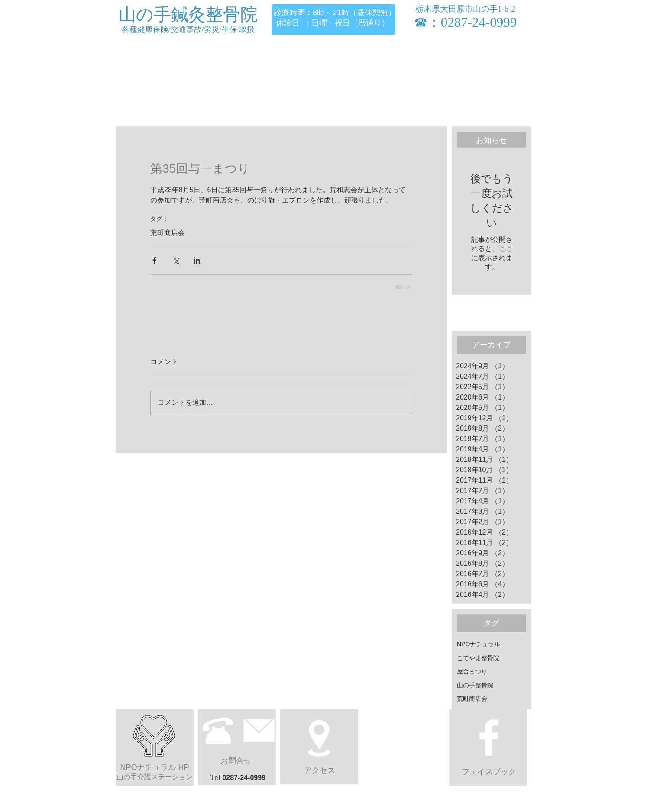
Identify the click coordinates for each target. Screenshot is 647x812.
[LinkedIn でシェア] (197, 260)
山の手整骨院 (475, 685)
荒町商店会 (168, 233)
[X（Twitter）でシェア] (176, 260)
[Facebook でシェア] (154, 260)
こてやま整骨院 (478, 658)
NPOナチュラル (479, 644)
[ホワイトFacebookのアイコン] (489, 738)
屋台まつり (472, 671)
